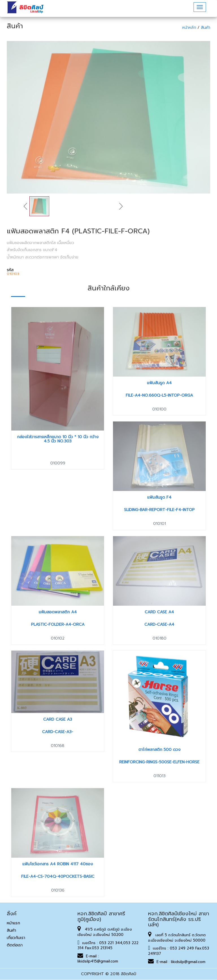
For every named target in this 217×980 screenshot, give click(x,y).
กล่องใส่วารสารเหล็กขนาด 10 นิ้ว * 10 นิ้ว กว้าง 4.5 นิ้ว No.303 (58, 439)
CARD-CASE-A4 (159, 624)
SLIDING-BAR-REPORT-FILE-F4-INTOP (159, 510)
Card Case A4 (159, 612)
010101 (160, 524)
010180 (160, 638)
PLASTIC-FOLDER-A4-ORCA (58, 624)
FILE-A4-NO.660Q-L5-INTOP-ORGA (159, 395)
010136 (58, 890)
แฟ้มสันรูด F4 (159, 497)
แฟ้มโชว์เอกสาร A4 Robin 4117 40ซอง (58, 864)
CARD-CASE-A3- (58, 732)
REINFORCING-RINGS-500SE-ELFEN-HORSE (159, 762)
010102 (58, 638)
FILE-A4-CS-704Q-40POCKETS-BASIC (58, 876)
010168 (58, 746)
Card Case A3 (58, 719)
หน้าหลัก (190, 28)
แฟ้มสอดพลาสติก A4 (58, 612)
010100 (159, 409)
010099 (58, 463)
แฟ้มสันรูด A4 (159, 383)
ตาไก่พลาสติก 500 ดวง (160, 750)
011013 (160, 776)
